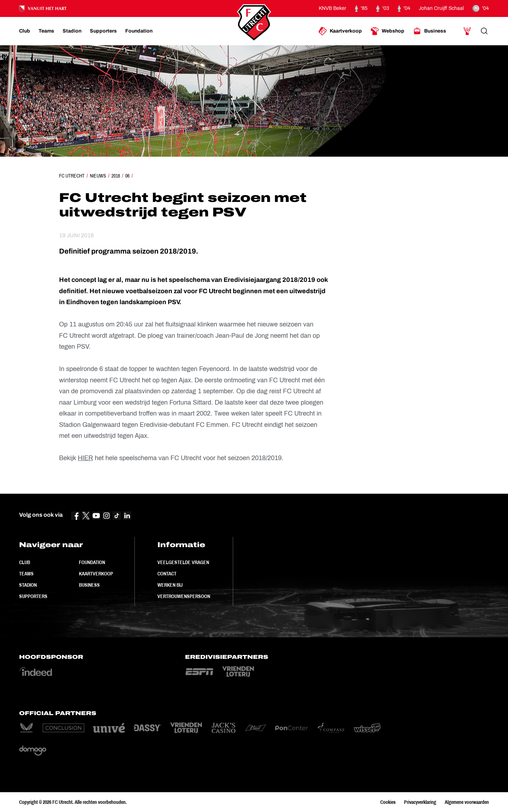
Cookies (388, 802)
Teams (26, 574)
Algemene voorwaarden (467, 802)
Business (89, 585)
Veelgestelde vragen (183, 562)
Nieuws (98, 176)
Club (25, 562)
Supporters (33, 596)
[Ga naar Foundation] (139, 31)
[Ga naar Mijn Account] (467, 31)
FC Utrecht (72, 176)
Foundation (92, 562)
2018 (116, 176)
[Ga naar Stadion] (72, 31)
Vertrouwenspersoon (184, 596)
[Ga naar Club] (25, 31)
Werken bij (170, 585)
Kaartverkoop (96, 574)
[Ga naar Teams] (46, 31)
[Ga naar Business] (429, 31)
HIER (85, 458)
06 (127, 176)
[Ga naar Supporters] (103, 31)
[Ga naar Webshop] (387, 31)
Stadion (28, 585)
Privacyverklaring (420, 802)
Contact (167, 574)
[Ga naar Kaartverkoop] (340, 31)
